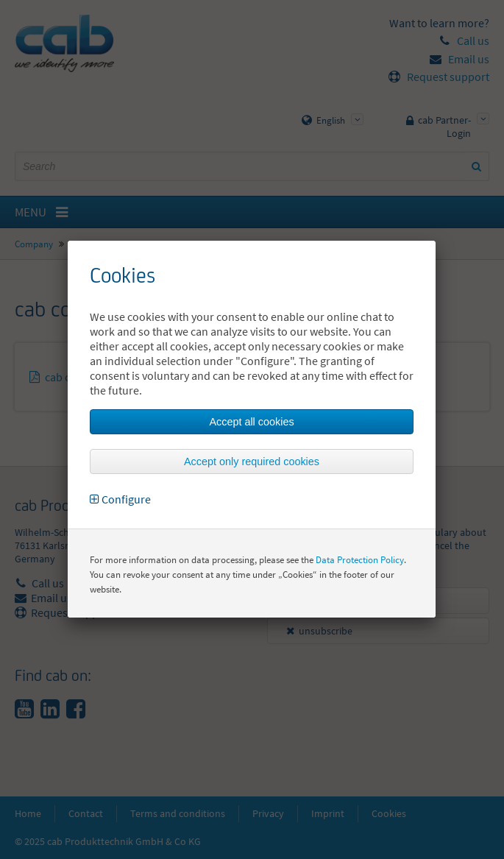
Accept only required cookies (252, 462)
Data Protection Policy (360, 560)
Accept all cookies (251, 422)
